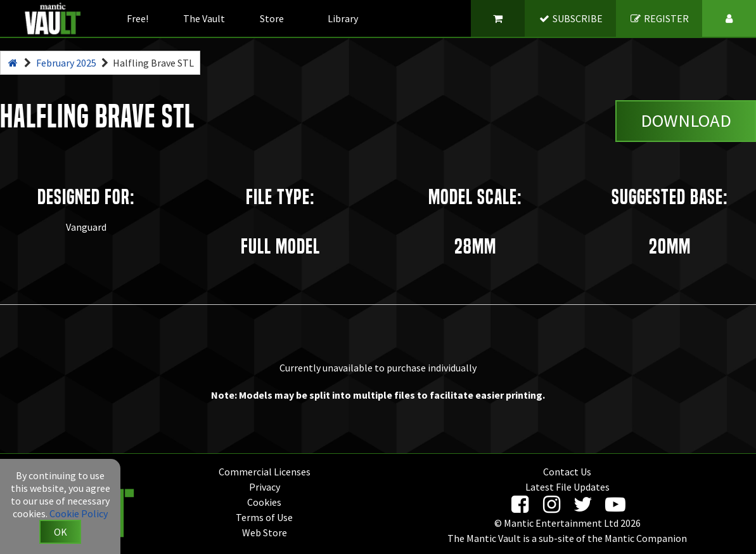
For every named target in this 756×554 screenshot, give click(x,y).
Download (686, 120)
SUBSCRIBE (571, 18)
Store (272, 18)
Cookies (264, 502)
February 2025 (66, 63)
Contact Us (567, 472)
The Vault (204, 18)
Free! (138, 18)
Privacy (265, 487)
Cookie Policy (79, 513)
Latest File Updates (567, 487)
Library (343, 18)
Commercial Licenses (265, 472)
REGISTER (659, 18)
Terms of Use (264, 517)
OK (61, 532)
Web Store (265, 532)
